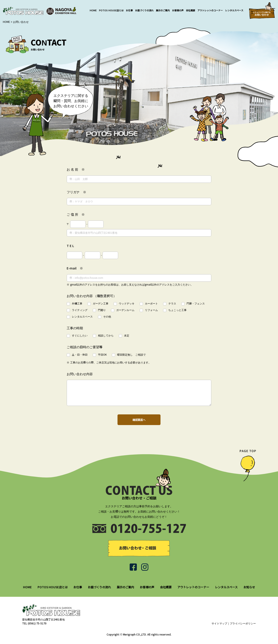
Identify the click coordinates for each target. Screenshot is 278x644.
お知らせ (249, 587)
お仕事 (129, 10)
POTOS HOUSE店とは (111, 10)
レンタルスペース (234, 10)
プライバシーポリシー (243, 624)
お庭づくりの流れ (144, 10)
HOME (93, 10)
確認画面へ (139, 420)
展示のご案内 (163, 10)
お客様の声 (178, 10)
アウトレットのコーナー (210, 10)
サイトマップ (219, 624)
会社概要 (191, 10)
